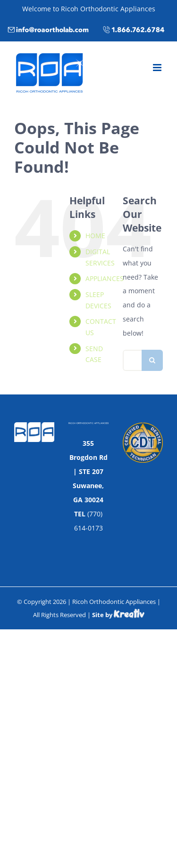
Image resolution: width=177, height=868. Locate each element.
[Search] (152, 360)
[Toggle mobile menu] (158, 68)
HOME (95, 236)
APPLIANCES (105, 278)
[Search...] (132, 360)
